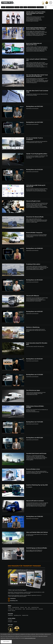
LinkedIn (15, 622)
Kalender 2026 (25, 615)
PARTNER (10, 625)
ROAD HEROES (18, 609)
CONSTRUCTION (32, 7)
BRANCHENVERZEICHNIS (32, 609)
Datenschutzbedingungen (30, 638)
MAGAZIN (41, 609)
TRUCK (3, 7)
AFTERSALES (40, 7)
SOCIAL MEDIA (12, 619)
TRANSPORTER (10, 7)
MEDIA (10, 606)
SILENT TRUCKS (12, 611)
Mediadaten (13, 599)
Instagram (10, 622)
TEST (25, 7)
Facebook (10, 620)
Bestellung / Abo (14, 601)
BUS (21, 7)
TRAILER (17, 7)
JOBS (24, 609)
